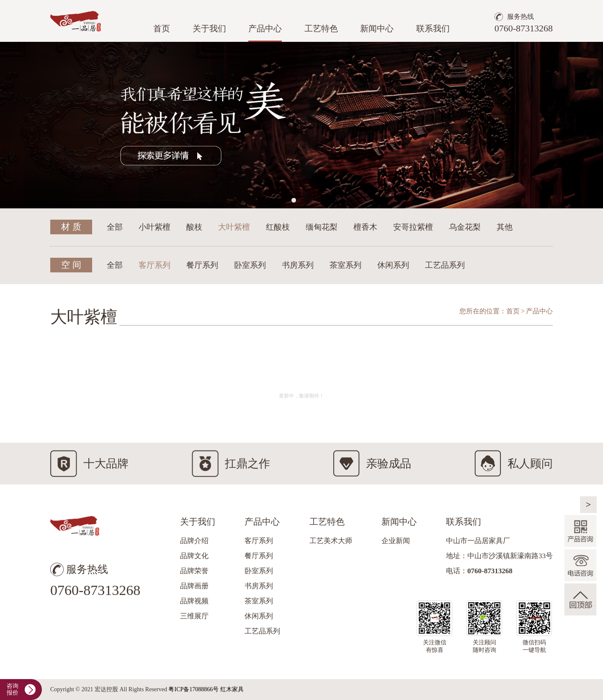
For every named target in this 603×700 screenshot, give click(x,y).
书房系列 (298, 265)
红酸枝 (278, 227)
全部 (115, 227)
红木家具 (232, 689)
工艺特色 (321, 28)
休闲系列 (393, 265)
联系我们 (433, 28)
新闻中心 (377, 28)
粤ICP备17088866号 (193, 689)
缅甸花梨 (322, 227)
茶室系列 (345, 265)
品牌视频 (194, 601)
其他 (505, 227)
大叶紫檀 (234, 227)
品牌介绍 (194, 541)
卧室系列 (250, 265)
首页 (162, 28)
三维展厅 (194, 616)
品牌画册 (194, 586)
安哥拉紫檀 (413, 227)
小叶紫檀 (155, 227)
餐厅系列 (202, 265)
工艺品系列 (445, 265)
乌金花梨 (465, 227)
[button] (294, 200)
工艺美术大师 (331, 541)
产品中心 (265, 28)
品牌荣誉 (194, 571)
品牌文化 (194, 556)
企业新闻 (396, 541)
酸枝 (194, 227)
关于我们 (209, 28)
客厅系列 (155, 265)
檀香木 (365, 227)
